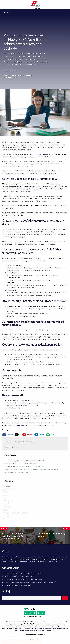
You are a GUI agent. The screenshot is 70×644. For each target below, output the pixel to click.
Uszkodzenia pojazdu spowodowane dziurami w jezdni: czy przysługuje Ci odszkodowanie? (31, 469)
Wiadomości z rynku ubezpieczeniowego (16, 513)
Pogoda (7, 504)
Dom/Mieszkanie (10, 489)
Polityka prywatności (31, 635)
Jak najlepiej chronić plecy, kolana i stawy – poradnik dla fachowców (24, 460)
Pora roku (8, 507)
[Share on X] (18, 435)
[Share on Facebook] (8, 435)
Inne (6, 495)
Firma (6, 492)
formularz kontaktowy (16, 425)
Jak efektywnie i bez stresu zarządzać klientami (19, 472)
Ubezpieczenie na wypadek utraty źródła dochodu (19, 184)
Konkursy (7, 498)
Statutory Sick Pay (41, 154)
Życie (6, 519)
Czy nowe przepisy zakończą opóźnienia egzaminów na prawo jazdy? (25, 466)
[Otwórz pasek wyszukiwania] (66, 12)
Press (6, 510)
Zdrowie (7, 516)
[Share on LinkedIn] (40, 435)
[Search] (65, 598)
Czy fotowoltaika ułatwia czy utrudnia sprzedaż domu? (21, 463)
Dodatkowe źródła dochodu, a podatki (52, 535)
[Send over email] (51, 435)
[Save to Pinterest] (28, 435)
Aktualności (8, 486)
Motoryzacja (8, 501)
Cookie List (42, 635)
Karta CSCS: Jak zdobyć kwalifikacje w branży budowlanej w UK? (13, 536)
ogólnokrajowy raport (10, 145)
